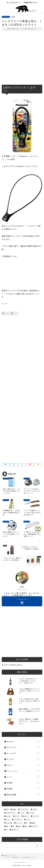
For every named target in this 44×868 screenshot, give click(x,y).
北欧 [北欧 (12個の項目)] (7, 826)
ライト (15, 314)
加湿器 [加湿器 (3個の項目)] (33, 823)
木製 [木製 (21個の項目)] (19, 826)
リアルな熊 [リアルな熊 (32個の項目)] (9, 823)
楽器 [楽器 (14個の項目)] (25, 826)
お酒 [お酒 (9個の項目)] (7, 809)
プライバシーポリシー (20, 862)
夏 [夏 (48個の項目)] (13, 826)
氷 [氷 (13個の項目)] (7, 830)
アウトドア (6, 17)
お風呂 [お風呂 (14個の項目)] (14, 809)
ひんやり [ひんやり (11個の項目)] (8, 816)
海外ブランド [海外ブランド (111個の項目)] (15, 830)
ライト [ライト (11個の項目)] (28, 820)
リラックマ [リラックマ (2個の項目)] (19, 823)
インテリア (23, 753)
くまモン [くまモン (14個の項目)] (35, 809)
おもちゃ (23, 741)
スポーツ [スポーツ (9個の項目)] (26, 816)
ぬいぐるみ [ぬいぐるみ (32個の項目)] (31, 813)
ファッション (23, 771)
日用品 (23, 789)
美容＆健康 (23, 794)
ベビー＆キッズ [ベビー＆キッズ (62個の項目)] (18, 820)
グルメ (23, 765)
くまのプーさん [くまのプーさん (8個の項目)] (24, 809)
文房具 (23, 783)
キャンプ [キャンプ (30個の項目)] (17, 816)
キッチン (23, 759)
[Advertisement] (22, 59)
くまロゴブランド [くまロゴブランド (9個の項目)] (11, 813)
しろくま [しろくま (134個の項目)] (22, 813)
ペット (23, 777)
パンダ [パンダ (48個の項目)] (8, 820)
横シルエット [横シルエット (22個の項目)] (34, 826)
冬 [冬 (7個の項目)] (27, 823)
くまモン (7, 314)
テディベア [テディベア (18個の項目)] (35, 816)
